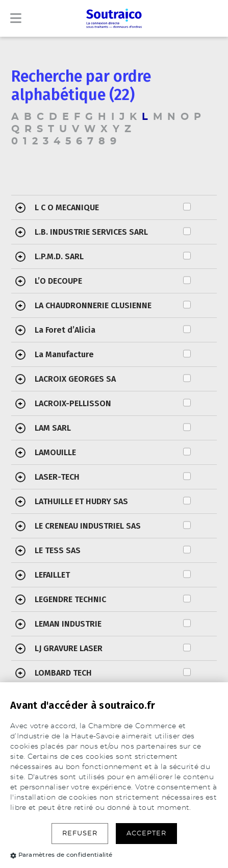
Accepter (146, 834)
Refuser (80, 834)
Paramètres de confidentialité (61, 855)
